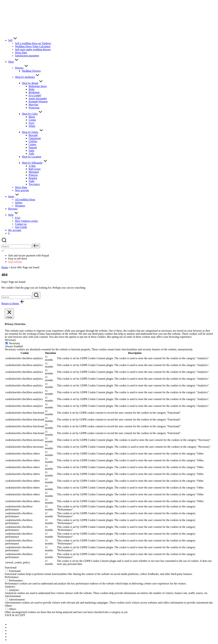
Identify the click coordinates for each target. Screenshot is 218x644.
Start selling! (15, 262)
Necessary (14, 343)
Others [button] (8, 606)
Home (5, 267)
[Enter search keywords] (16, 297)
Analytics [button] (10, 587)
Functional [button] (11, 568)
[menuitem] (17, 624)
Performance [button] (12, 577)
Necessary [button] (10, 340)
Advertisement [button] (13, 596)
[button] (36, 246)
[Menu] (3, 251)
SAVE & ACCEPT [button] (15, 615)
